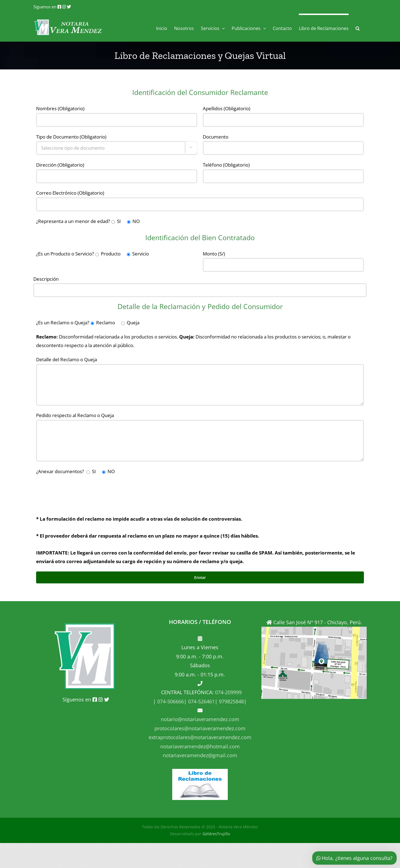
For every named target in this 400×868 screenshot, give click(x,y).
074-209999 (228, 692)
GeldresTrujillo (216, 834)
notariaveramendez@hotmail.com (200, 746)
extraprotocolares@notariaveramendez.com (200, 737)
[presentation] (78, 492)
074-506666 (170, 701)
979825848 (231, 701)
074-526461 (201, 701)
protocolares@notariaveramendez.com (200, 728)
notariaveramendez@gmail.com (200, 755)
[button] (358, 27)
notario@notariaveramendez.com (200, 719)
